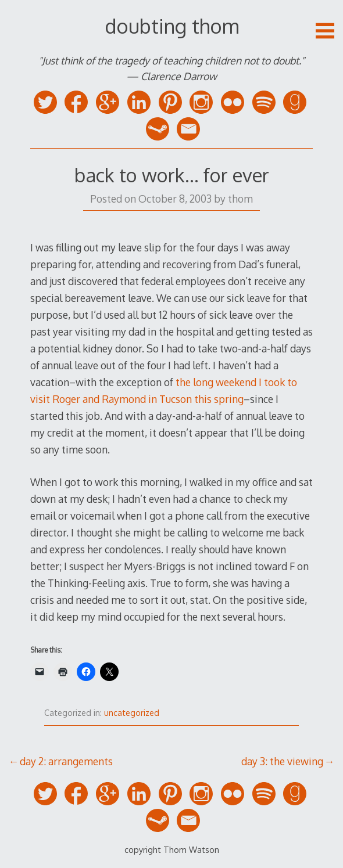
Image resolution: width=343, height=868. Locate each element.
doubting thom (172, 26)
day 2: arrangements (66, 761)
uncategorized (132, 713)
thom (240, 199)
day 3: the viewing (282, 761)
